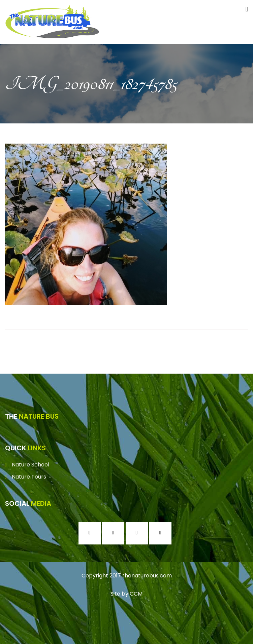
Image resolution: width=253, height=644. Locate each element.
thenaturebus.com (147, 576)
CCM (136, 594)
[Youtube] (162, 533)
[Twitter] (138, 533)
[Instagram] (115, 533)
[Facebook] (91, 533)
